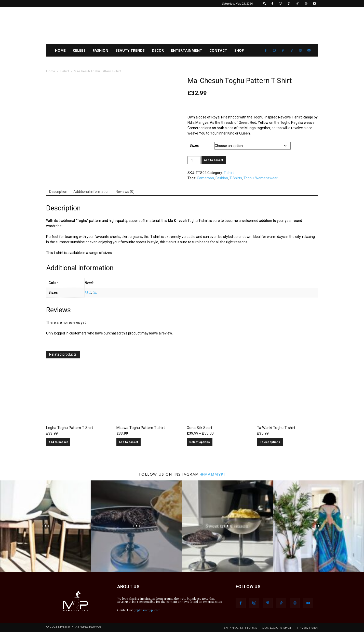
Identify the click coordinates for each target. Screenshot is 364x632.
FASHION (100, 50)
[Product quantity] (194, 160)
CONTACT (218, 50)
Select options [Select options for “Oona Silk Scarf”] (200, 442)
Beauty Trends (130, 50)
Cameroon (205, 178)
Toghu (249, 178)
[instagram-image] (45, 526)
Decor (158, 50)
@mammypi (213, 474)
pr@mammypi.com (147, 610)
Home (51, 71)
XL (95, 292)
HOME (60, 50)
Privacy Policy (308, 628)
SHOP (239, 50)
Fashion (222, 178)
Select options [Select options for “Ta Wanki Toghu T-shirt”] (270, 442)
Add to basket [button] (58, 442)
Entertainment (187, 50)
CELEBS (79, 50)
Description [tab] (58, 192)
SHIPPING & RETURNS (240, 628)
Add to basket (214, 160)
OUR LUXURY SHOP (277, 628)
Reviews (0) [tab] (125, 192)
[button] (265, 3)
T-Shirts (236, 178)
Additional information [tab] (91, 192)
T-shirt (64, 71)
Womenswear (266, 178)
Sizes (194, 145)
